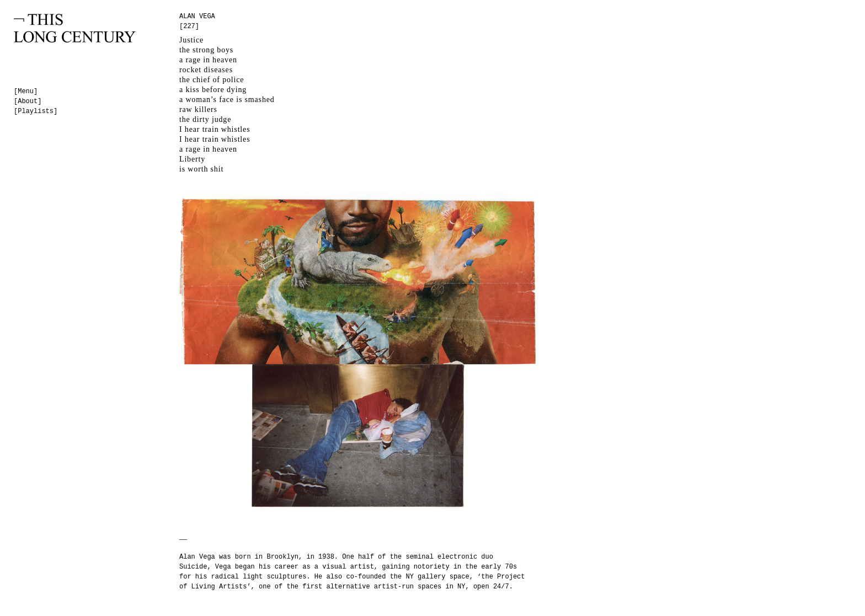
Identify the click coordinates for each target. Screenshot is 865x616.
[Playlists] (36, 111)
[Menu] (26, 92)
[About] (28, 101)
